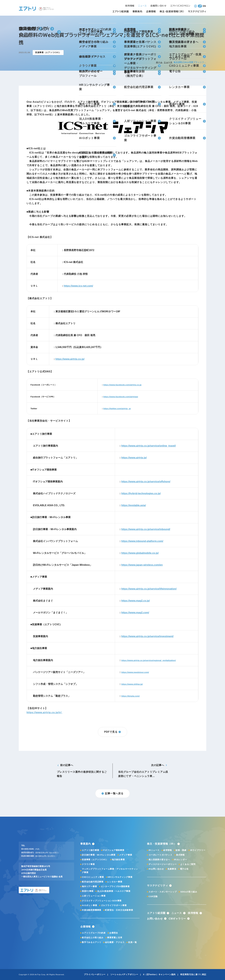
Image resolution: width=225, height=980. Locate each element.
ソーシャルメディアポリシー (124, 974)
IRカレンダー (180, 860)
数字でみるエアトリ (92, 942)
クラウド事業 (88, 864)
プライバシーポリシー (95, 974)
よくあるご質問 (188, 864)
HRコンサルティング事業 (120, 877)
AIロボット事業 (89, 905)
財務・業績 (181, 850)
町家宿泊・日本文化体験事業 (119, 910)
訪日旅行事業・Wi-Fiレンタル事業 (99, 855)
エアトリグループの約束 (94, 933)
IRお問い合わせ (156, 869)
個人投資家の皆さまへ (159, 860)
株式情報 (180, 855)
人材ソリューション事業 (94, 896)
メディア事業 (126, 855)
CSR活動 (153, 896)
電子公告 (184, 869)
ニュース (168, 62)
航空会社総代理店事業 (93, 882)
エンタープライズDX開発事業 (115, 886)
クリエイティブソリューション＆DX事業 (102, 901)
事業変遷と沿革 (115, 938)
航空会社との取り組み (93, 938)
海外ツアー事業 (89, 886)
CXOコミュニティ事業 (93, 877)
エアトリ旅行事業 (90, 850)
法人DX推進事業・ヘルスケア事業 (114, 891)
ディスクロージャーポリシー (163, 864)
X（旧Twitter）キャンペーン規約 (159, 974)
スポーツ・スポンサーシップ (163, 892)
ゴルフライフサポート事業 (114, 905)
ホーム (159, 62)
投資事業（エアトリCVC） (95, 860)
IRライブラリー (198, 850)
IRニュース (154, 850)
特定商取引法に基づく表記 (193, 974)
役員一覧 (132, 942)
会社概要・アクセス (115, 942)
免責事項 (172, 869)
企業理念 (114, 933)
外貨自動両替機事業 (92, 910)
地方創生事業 (118, 860)
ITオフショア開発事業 (114, 850)
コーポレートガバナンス (160, 855)
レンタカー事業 (115, 882)
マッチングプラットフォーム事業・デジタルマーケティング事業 (110, 871)
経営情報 (168, 850)
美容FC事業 (88, 891)
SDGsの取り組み (189, 892)
